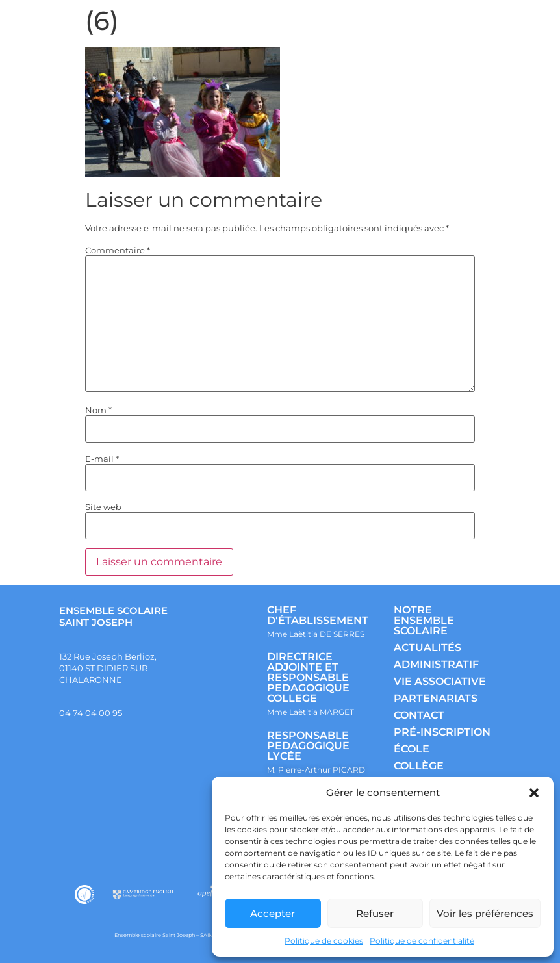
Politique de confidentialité (422, 941)
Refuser (375, 913)
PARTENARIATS (436, 698)
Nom (98, 410)
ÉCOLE (412, 749)
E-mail (102, 459)
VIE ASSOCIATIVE (440, 681)
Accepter (273, 913)
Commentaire (118, 250)
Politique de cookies (324, 941)
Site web (103, 507)
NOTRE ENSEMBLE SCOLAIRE (424, 620)
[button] (534, 793)
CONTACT (419, 715)
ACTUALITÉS (427, 648)
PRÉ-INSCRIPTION (442, 732)
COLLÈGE (419, 766)
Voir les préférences (485, 913)
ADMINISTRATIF (436, 664)
